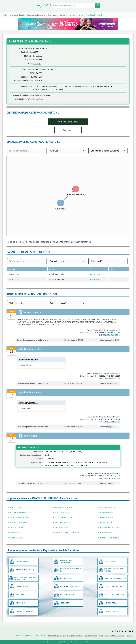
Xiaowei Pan (14, 274)
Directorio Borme (91, 636)
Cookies (130, 636)
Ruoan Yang (38, 99)
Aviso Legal (103, 636)
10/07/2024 (95, 279)
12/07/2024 (95, 274)
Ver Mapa (37, 63)
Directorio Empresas (75, 636)
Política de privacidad (117, 636)
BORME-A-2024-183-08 (112, 335)
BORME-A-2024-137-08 (112, 422)
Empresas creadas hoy (57, 636)
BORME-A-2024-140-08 (112, 378)
